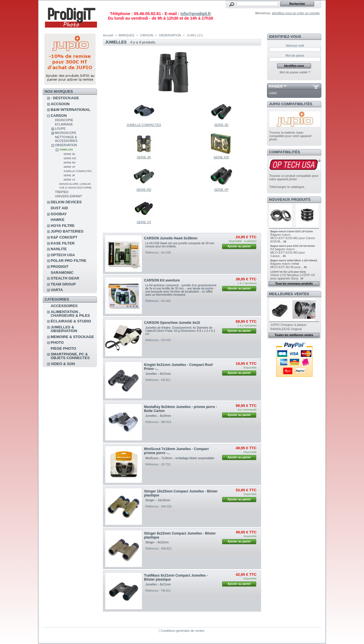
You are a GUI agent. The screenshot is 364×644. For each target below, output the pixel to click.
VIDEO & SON (63, 364)
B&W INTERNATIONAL (71, 110)
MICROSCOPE (66, 133)
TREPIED (62, 192)
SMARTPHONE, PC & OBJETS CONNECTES (70, 356)
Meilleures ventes (289, 294)
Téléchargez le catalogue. (287, 187)
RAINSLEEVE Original (286, 329)
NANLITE (59, 249)
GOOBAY (59, 214)
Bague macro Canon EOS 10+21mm (292, 231)
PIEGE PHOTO (63, 348)
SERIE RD (70, 163)
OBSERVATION (66, 145)
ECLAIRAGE (64, 124)
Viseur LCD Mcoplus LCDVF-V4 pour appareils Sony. (293, 277)
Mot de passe (295, 55)
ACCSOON (60, 104)
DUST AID (59, 208)
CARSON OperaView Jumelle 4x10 (172, 323)
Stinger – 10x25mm (158, 500)
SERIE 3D (69, 154)
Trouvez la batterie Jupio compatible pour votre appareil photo (290, 136)
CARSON (59, 116)
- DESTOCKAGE (65, 98)
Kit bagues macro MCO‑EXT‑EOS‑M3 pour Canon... (288, 252)
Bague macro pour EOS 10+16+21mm (293, 246)
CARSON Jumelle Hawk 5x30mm (171, 238)
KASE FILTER (63, 243)
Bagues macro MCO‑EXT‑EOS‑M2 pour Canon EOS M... (293, 238)
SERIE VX (69, 180)
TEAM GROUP (63, 284)
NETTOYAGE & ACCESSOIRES (66, 139)
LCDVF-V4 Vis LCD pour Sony (288, 272)
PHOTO (57, 342)
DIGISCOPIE (64, 120)
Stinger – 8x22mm (157, 542)
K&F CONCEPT (64, 237)
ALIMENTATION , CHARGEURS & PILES (70, 314)
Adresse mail (295, 45)
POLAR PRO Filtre (68, 261)
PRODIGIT (60, 267)
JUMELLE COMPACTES (77, 171)
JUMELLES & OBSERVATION (64, 329)
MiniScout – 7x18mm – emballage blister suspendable (180, 458)
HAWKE (57, 220)
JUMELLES (66, 150)
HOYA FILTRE (63, 226)
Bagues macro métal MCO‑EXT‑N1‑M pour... (287, 265)
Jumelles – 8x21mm (158, 374)
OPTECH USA (63, 255)
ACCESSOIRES (64, 306)
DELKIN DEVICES (66, 202)
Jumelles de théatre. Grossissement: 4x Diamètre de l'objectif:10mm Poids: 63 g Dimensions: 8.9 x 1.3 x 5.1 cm (180, 331)
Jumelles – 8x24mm (158, 416)
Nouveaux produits (290, 199)
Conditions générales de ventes (182, 631)
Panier (276, 86)
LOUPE (60, 129)
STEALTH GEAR (65, 278)
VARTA (57, 290)
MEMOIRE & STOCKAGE (72, 337)
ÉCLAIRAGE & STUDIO (71, 321)
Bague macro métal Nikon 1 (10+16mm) (294, 260)
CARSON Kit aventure (162, 280)
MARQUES (127, 35)
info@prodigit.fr (196, 14)
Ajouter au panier (239, 246)
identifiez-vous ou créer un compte (296, 13)
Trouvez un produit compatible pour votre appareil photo (294, 177)
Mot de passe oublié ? (295, 72)
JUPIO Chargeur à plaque (288, 325)
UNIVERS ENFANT (68, 196)
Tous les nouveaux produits (294, 284)
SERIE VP (69, 167)
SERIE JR (69, 175)
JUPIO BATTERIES (67, 231)
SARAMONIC (62, 273)
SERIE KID (70, 158)
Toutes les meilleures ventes (294, 335)
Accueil (108, 35)
